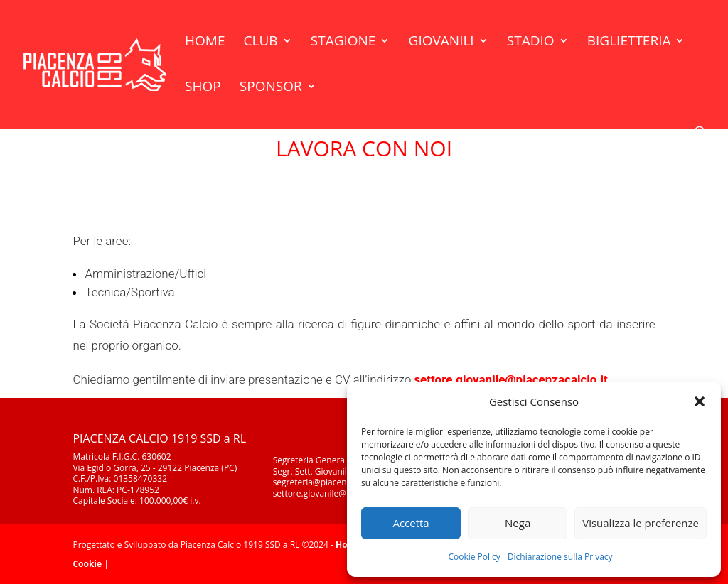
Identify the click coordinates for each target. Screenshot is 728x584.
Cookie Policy (474, 557)
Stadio (531, 43)
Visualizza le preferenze (641, 523)
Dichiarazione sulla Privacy (560, 557)
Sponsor (271, 88)
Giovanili (441, 43)
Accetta (411, 523)
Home (205, 43)
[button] (700, 401)
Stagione (343, 43)
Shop (203, 88)
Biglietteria (629, 43)
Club (261, 43)
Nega (518, 523)
